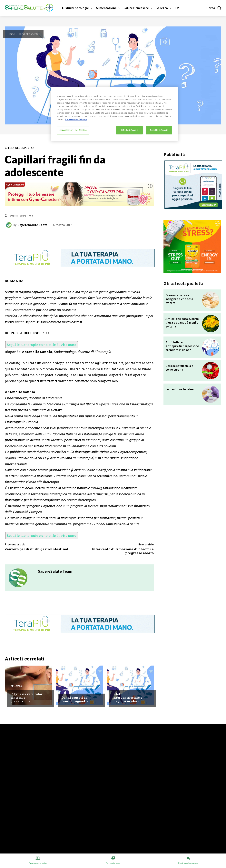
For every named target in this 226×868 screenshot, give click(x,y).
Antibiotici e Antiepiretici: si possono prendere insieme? (182, 346)
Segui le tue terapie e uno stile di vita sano (42, 345)
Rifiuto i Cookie (130, 130)
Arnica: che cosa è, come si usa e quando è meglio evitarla (182, 322)
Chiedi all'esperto (28, 34)
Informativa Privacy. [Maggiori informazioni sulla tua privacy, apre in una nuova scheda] (76, 120)
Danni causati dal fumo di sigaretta (75, 699)
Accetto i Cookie (159, 130)
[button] (214, 8)
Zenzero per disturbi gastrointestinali (37, 549)
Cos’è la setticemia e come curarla (179, 368)
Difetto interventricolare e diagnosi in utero (127, 697)
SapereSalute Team (32, 225)
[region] (114, 114)
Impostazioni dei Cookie (73, 130)
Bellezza (16, 686)
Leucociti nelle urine (180, 389)
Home (11, 34)
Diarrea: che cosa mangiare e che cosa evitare (179, 299)
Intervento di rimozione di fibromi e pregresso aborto (123, 551)
